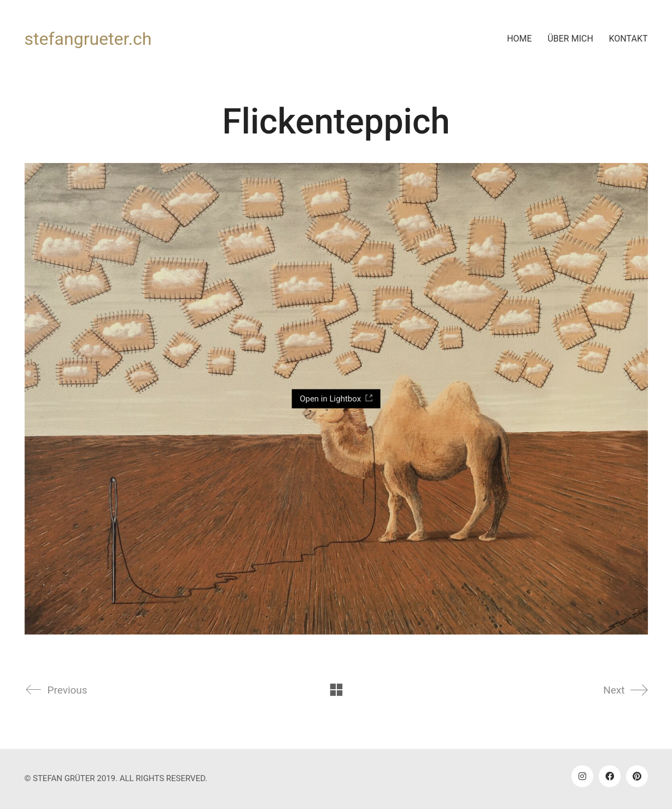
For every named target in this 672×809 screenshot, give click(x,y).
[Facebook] (610, 776)
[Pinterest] (637, 776)
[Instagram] (582, 776)
